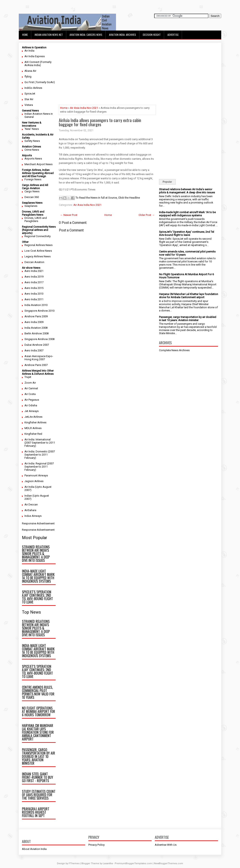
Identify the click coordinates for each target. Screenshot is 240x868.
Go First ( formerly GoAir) (40, 82)
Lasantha (108, 863)
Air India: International (38, 439)
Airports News (33, 159)
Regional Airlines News (38, 245)
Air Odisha (31, 405)
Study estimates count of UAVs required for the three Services (39, 795)
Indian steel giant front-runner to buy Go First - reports (38, 777)
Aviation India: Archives (123, 35)
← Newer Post (69, 215)
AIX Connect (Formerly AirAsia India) (38, 64)
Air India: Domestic (36, 451)
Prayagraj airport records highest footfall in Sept (36, 812)
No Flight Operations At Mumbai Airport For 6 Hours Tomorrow (38, 711)
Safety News (32, 141)
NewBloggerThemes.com (169, 863)
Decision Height (152, 35)
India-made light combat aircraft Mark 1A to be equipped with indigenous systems (38, 576)
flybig (28, 76)
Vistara (29, 105)
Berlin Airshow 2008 (36, 333)
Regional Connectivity (38, 236)
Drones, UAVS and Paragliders (36, 219)
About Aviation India (34, 849)
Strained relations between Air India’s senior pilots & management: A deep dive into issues (36, 554)
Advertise (173, 35)
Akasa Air (30, 71)
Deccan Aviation (34, 262)
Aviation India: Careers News (86, 35)
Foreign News (33, 179)
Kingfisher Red (33, 434)
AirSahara (30, 510)
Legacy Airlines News (38, 256)
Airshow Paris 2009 (36, 316)
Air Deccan (31, 504)
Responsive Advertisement (38, 523)
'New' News (32, 129)
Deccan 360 (32, 197)
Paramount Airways (36, 475)
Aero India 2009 (34, 322)
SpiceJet (30, 94)
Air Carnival (31, 388)
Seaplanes (31, 206)
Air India (29, 51)
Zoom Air (30, 383)
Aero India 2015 (34, 288)
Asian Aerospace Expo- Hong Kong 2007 (39, 358)
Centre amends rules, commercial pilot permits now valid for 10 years (38, 692)
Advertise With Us (166, 845)
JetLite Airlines (33, 417)
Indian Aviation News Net (49, 35)
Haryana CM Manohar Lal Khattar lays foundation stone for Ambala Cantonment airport (38, 732)
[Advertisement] (107, 75)
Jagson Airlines (34, 481)
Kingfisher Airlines (35, 422)
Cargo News (32, 191)
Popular (167, 182)
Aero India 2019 (34, 277)
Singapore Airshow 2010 (39, 311)
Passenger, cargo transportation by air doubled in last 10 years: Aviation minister (38, 756)
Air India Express (35, 56)
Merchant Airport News (38, 164)
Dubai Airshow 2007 (37, 345)
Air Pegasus (32, 400)
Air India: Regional (35, 463)
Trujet (28, 377)
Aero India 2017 (34, 282)
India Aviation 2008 (36, 328)
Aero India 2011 (34, 299)
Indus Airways (33, 516)
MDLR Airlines (33, 428)
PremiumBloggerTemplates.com (133, 863)
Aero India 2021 (34, 271)
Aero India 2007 (34, 350)
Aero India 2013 (34, 294)
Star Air (29, 99)
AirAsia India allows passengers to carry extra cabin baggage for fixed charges (100, 122)
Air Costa (30, 394)
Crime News (32, 150)
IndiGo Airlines (33, 88)
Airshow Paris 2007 (36, 365)
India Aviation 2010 (36, 305)
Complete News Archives (174, 350)
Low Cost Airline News (38, 251)
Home (25, 35)
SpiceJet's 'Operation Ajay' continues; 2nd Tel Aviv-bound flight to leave (37, 597)
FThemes (74, 863)
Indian (28, 496)
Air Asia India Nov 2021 (84, 108)
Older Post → (147, 215)
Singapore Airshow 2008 (39, 339)
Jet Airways (32, 411)
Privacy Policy (96, 845)
